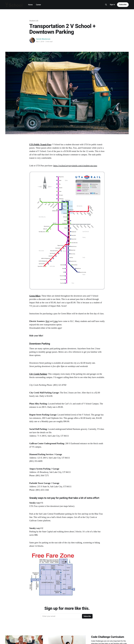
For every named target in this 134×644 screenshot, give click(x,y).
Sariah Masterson (43, 39)
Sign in (112, 5)
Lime (56, 321)
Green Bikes (35, 296)
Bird (47, 321)
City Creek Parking (38, 374)
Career (38, 5)
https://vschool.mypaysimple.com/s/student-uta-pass (75, 166)
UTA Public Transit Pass (40, 144)
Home (30, 5)
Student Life (34, 21)
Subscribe (123, 5)
